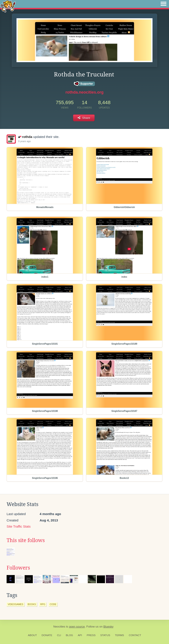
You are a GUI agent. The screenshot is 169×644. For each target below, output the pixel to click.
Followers (18, 568)
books (32, 604)
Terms (119, 635)
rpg (43, 604)
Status (105, 635)
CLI (59, 635)
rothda (25, 137)
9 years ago (24, 141)
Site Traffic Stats (19, 526)
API (80, 635)
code (53, 604)
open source (77, 627)
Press (91, 635)
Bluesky (108, 627)
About (32, 635)
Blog (69, 635)
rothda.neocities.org (84, 92)
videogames (16, 604)
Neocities (59, 627)
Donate (47, 635)
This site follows (26, 540)
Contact (135, 635)
